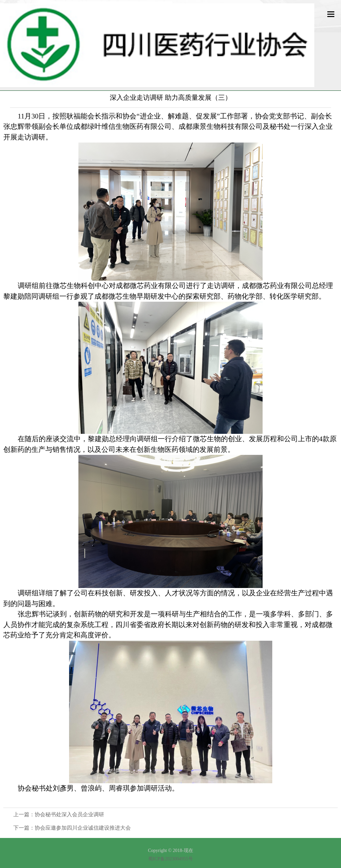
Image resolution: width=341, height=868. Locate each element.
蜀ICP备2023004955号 (170, 859)
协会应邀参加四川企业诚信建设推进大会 (83, 828)
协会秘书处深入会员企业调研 (69, 814)
